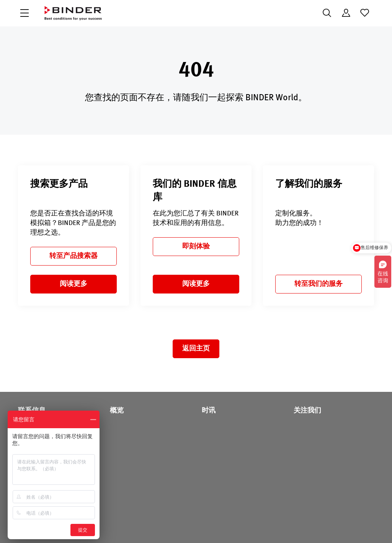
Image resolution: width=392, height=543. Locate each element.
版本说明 (328, 527)
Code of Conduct (218, 527)
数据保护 (179, 527)
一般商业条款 (262, 527)
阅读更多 (73, 284)
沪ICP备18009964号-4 (118, 527)
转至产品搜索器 (73, 256)
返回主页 (196, 349)
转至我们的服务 (318, 284)
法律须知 (298, 527)
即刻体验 (196, 246)
